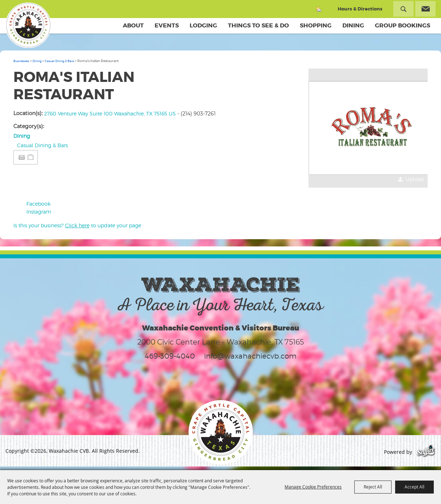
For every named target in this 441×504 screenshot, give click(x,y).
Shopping (316, 25)
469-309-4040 (170, 356)
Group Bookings (403, 25)
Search (403, 9)
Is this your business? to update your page (77, 225)
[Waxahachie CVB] (28, 25)
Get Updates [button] (425, 9)
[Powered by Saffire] (426, 452)
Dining (353, 25)
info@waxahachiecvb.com (250, 356)
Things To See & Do (258, 25)
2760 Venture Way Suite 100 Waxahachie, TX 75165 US (110, 113)
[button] (368, 128)
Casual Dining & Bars (59, 61)
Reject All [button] (373, 487)
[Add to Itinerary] (31, 157)
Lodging (203, 25)
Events (167, 25)
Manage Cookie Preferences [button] (313, 487)
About (133, 25)
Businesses (21, 61)
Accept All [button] (414, 487)
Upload (415, 179)
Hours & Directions (360, 9)
